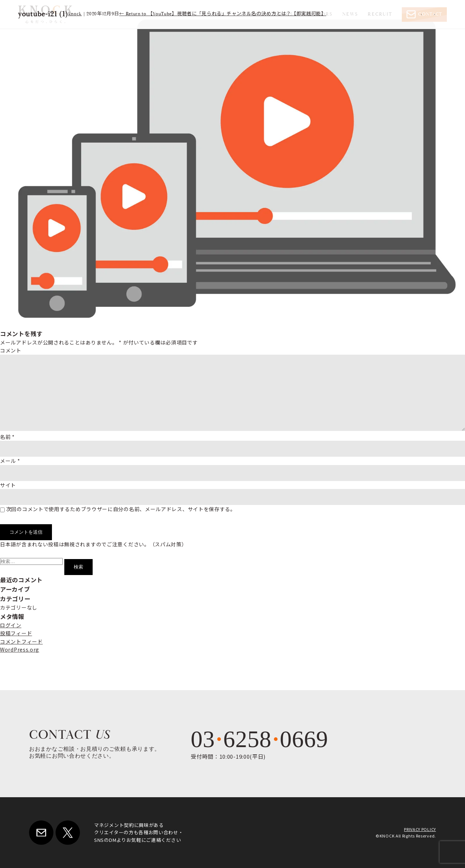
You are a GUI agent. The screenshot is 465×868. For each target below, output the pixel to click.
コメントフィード (21, 641)
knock (75, 14)
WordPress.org (20, 649)
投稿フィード (16, 633)
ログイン (11, 625)
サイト (8, 485)
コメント (11, 350)
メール (10, 461)
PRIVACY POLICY (420, 829)
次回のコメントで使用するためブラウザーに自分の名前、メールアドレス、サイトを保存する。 (121, 509)
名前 (7, 437)
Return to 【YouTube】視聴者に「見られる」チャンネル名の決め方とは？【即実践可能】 (223, 14)
